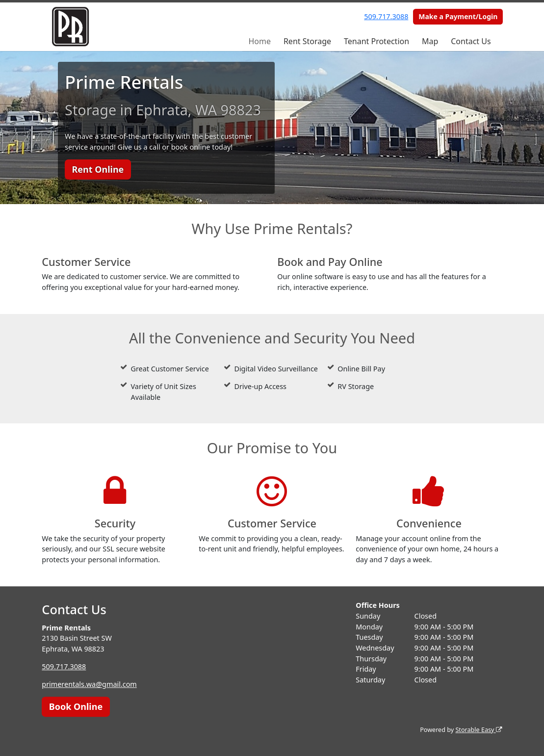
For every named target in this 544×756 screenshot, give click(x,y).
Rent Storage (307, 41)
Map (430, 41)
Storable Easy (479, 730)
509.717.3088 (386, 16)
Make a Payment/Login (458, 16)
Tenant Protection (376, 41)
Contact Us (471, 41)
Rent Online (98, 169)
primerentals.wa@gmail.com (89, 684)
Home (259, 41)
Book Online (76, 706)
